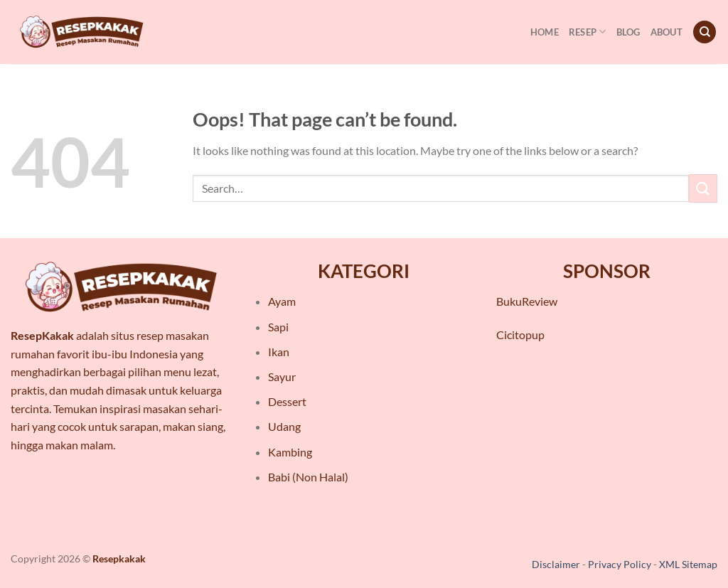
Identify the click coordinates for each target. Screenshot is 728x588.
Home (545, 32)
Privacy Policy (620, 564)
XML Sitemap (688, 564)
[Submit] (703, 188)
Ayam (282, 301)
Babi (279, 477)
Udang (284, 426)
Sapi (278, 327)
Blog (628, 32)
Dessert (287, 401)
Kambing (290, 452)
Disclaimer (556, 564)
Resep (588, 32)
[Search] (705, 32)
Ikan (279, 352)
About (667, 32)
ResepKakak (42, 335)
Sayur (282, 376)
